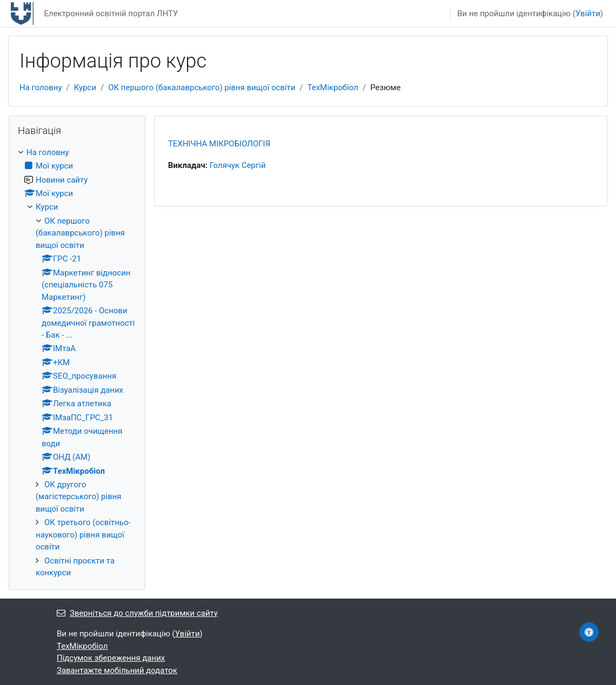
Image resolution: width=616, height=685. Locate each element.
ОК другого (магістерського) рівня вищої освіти (79, 497)
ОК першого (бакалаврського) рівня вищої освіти (202, 88)
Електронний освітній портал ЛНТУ (111, 14)
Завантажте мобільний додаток (117, 670)
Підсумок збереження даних (111, 658)
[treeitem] (77, 363)
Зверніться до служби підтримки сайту (137, 613)
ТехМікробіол (333, 88)
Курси (85, 88)
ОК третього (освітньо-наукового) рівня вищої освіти (83, 535)
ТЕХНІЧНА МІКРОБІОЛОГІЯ (219, 144)
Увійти (588, 14)
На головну (41, 88)
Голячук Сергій (238, 165)
